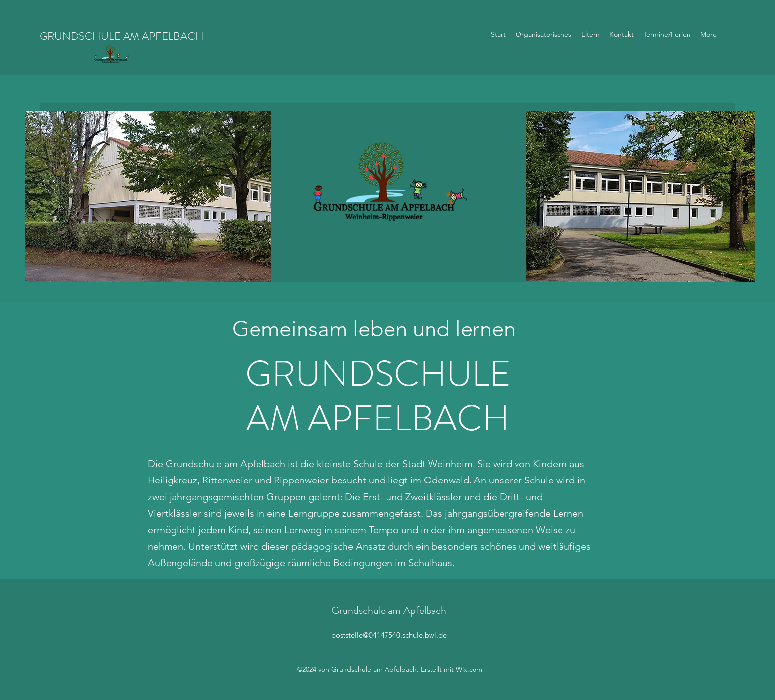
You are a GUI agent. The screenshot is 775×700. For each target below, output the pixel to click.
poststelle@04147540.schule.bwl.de (389, 635)
